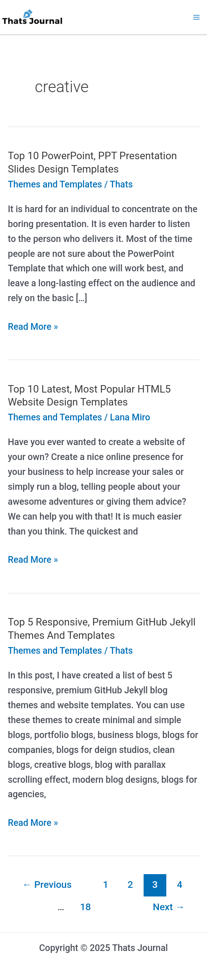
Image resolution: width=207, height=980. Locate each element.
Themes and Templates (55, 185)
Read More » (33, 327)
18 (85, 907)
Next (169, 907)
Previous (47, 885)
